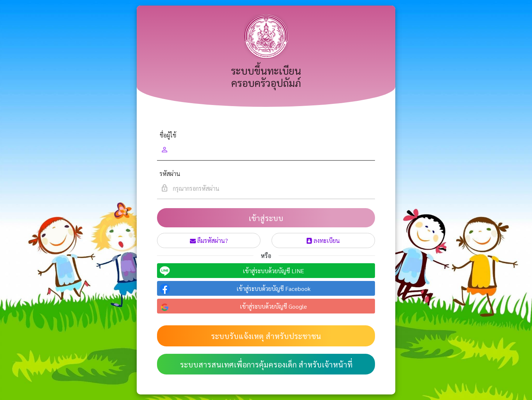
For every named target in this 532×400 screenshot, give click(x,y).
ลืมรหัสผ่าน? (209, 240)
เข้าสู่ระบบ (266, 218)
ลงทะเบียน (323, 240)
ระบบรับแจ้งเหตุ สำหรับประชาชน (266, 336)
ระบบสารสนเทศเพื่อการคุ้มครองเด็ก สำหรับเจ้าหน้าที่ (266, 364)
